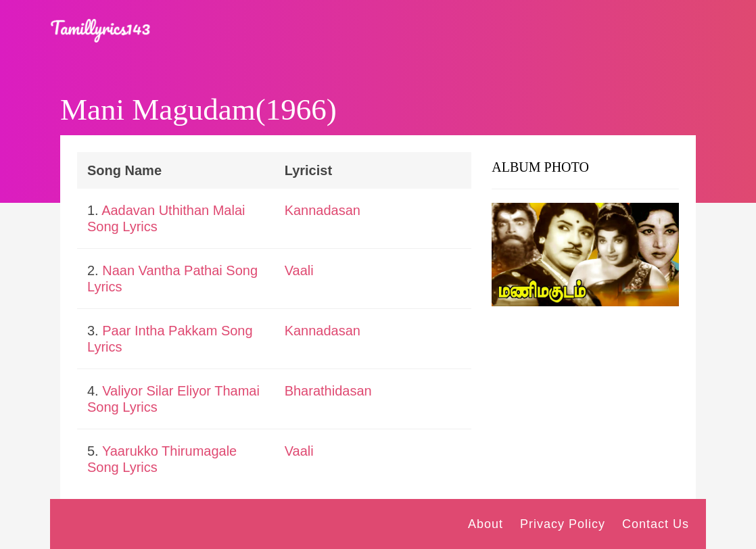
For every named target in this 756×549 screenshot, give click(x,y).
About (486, 524)
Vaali (299, 270)
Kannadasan (323, 210)
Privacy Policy (563, 524)
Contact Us (656, 524)
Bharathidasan (328, 391)
